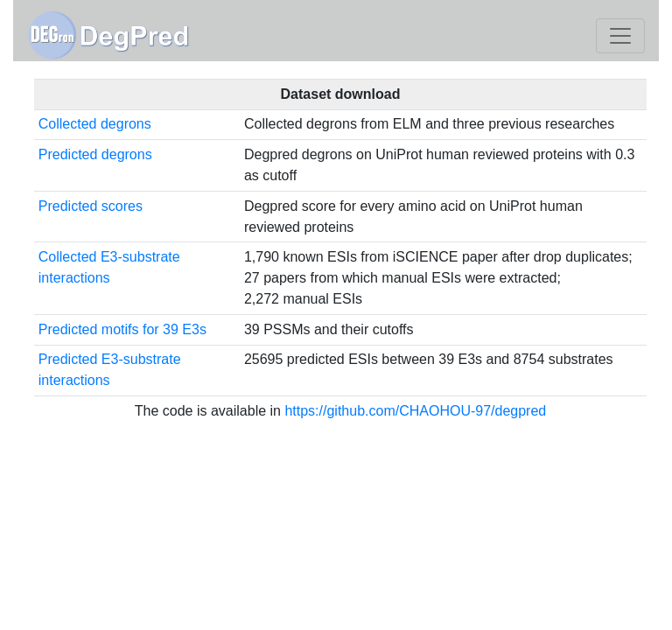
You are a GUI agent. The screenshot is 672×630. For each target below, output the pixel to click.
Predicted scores (91, 206)
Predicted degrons (95, 154)
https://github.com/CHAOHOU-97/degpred (415, 411)
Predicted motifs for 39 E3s (122, 329)
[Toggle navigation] (620, 36)
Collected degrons (95, 124)
